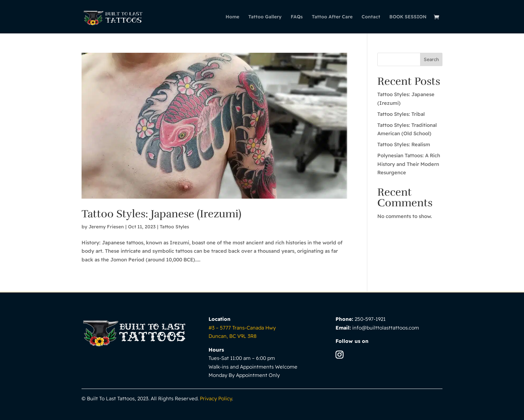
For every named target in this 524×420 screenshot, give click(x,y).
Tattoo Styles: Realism (404, 144)
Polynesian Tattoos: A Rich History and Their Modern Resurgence (409, 164)
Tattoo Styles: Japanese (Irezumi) (161, 214)
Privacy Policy (216, 398)
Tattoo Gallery (265, 17)
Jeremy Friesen (106, 227)
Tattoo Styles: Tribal (401, 114)
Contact (371, 17)
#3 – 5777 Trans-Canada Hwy (242, 328)
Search (431, 59)
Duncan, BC (233, 336)
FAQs (297, 17)
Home (232, 17)
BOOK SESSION (408, 17)
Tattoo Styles (174, 227)
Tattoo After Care (332, 17)
